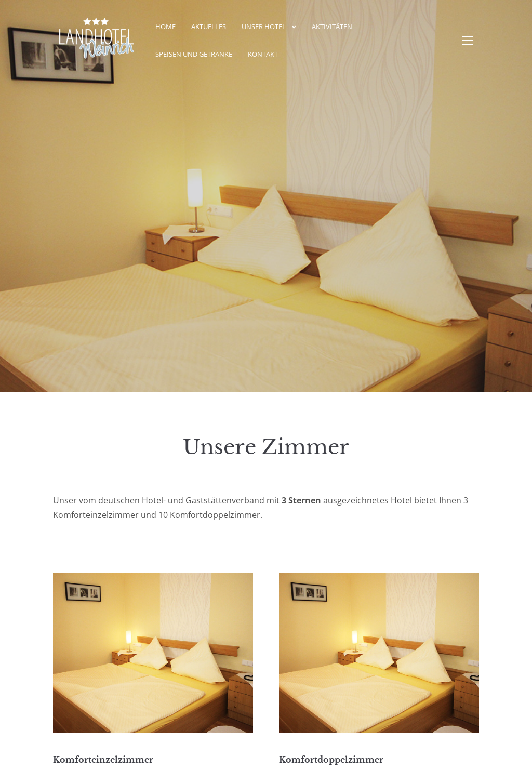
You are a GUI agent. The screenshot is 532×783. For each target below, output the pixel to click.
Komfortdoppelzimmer (331, 760)
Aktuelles (209, 26)
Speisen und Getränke (194, 54)
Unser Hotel (264, 26)
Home (165, 26)
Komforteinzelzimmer (103, 760)
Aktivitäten (332, 26)
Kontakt (263, 54)
